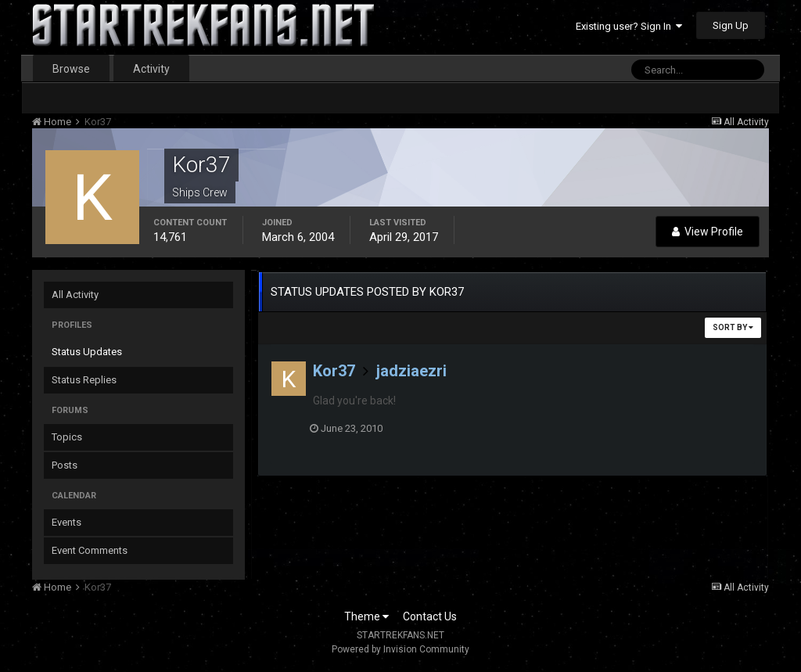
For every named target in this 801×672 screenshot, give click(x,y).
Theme (366, 616)
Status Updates (87, 352)
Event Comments (90, 550)
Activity (151, 69)
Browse (71, 69)
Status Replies (84, 380)
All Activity (75, 295)
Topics (67, 437)
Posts (65, 465)
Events (66, 522)
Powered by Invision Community (400, 649)
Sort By (733, 327)
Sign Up (731, 25)
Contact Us (430, 616)
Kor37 (334, 371)
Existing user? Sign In (629, 26)
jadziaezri (411, 371)
